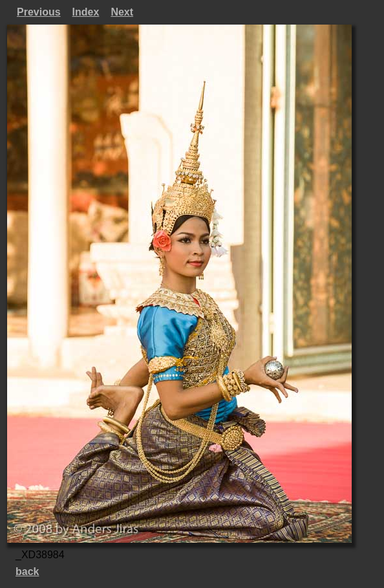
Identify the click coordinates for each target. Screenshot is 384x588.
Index (86, 12)
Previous (39, 12)
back (27, 572)
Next (122, 12)
